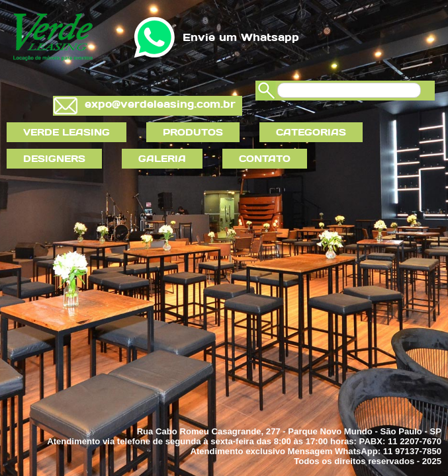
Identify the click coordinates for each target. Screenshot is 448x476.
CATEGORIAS (311, 132)
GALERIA (162, 159)
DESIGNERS (54, 159)
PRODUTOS (193, 132)
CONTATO (265, 159)
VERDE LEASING (67, 132)
